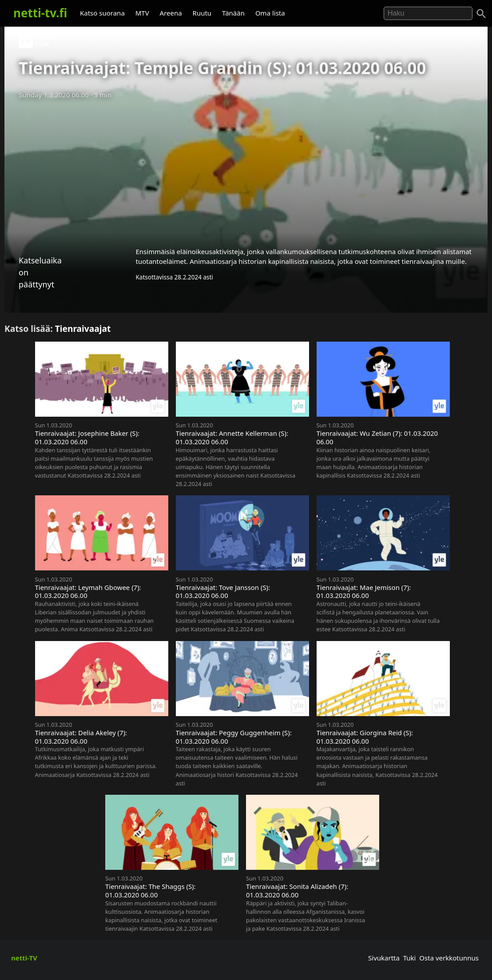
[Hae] (428, 13)
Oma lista (270, 13)
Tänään (233, 13)
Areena (171, 13)
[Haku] (481, 14)
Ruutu (202, 13)
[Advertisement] (246, 170)
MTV (142, 13)
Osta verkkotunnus (449, 958)
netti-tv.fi (40, 13)
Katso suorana (102, 13)
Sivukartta (384, 958)
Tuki (410, 958)
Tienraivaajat (83, 329)
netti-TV (24, 958)
